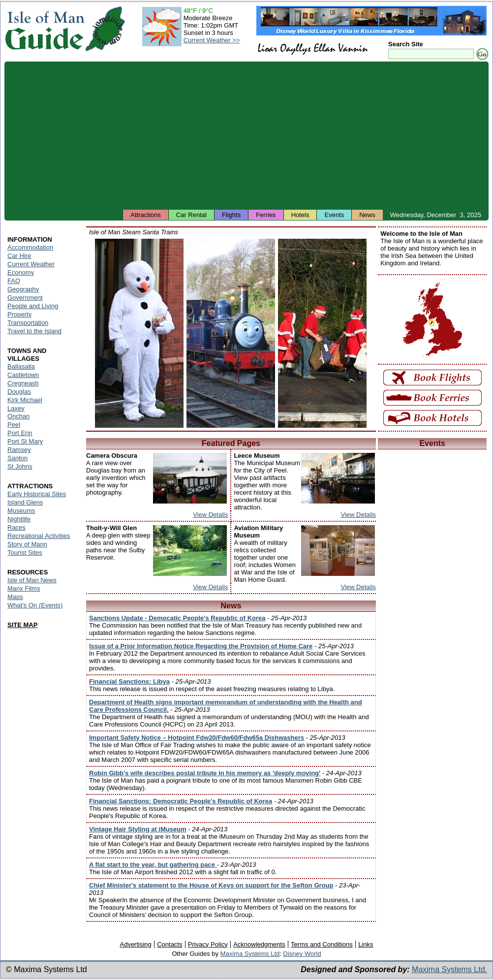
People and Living (33, 306)
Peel (14, 425)
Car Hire (19, 256)
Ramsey (19, 450)
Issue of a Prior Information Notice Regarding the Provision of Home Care (201, 646)
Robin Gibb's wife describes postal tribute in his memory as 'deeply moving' (205, 773)
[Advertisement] (246, 135)
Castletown (23, 375)
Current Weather (31, 264)
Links (366, 944)
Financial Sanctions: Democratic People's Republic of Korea (181, 801)
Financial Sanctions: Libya (129, 681)
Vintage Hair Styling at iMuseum (138, 829)
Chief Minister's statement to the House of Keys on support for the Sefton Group (211, 885)
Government (25, 298)
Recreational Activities (39, 536)
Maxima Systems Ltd (250, 954)
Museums (21, 511)
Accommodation (30, 247)
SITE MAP (22, 625)
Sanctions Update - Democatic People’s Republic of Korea (177, 618)
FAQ (14, 281)
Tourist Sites (25, 553)
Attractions (145, 215)
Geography (23, 289)
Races (16, 527)
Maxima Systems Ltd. (449, 969)
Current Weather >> (212, 40)
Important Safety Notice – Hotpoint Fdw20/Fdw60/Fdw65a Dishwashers (197, 738)
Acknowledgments (259, 944)
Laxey (16, 408)
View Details (210, 515)
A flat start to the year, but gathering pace (153, 865)
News (367, 215)
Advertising (135, 944)
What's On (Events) (35, 605)
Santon (17, 458)
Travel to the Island (34, 331)
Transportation (28, 323)
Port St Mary (25, 441)
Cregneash (23, 383)
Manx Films (24, 588)
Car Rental (191, 215)
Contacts (169, 944)
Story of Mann (27, 544)
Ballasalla (21, 366)
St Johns (20, 466)
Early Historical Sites (37, 494)
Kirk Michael (25, 400)
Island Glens (25, 502)
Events (334, 215)
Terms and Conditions (322, 944)
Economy (21, 272)
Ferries (266, 215)
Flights (231, 215)
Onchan (19, 416)
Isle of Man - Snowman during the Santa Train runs (139, 333)
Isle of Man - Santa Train (231, 333)
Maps (15, 597)
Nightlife (19, 519)
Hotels (300, 215)
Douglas (19, 392)
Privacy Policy (208, 944)
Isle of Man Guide (45, 29)
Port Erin (20, 433)
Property (19, 314)
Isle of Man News (32, 580)
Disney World (302, 954)
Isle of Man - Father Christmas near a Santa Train (322, 333)
